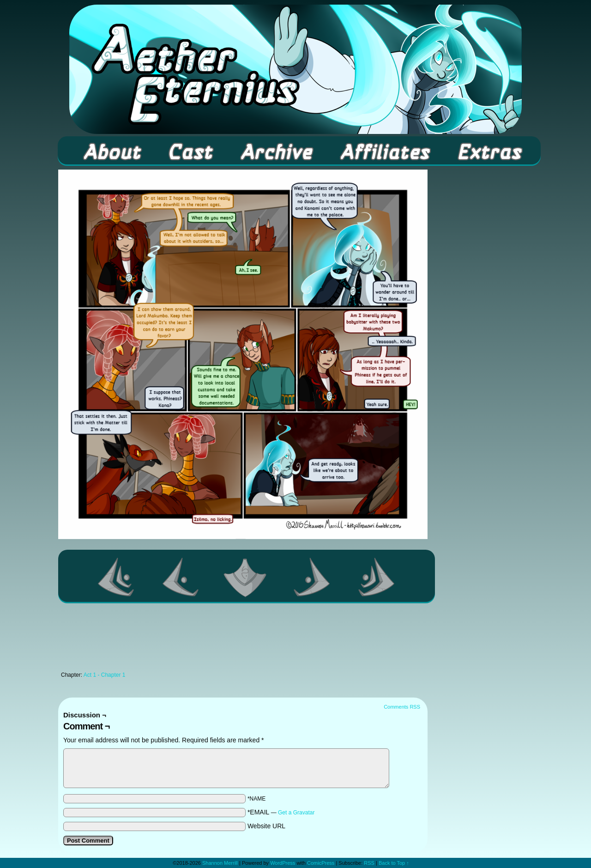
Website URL (266, 826)
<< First (116, 577)
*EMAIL (281, 812)
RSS (369, 863)
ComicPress (321, 863)
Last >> (377, 577)
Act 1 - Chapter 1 (105, 675)
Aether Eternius (295, 69)
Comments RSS (402, 707)
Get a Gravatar (296, 813)
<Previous (181, 577)
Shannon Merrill (220, 863)
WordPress (283, 863)
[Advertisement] (243, 640)
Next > (312, 577)
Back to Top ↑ (394, 863)
